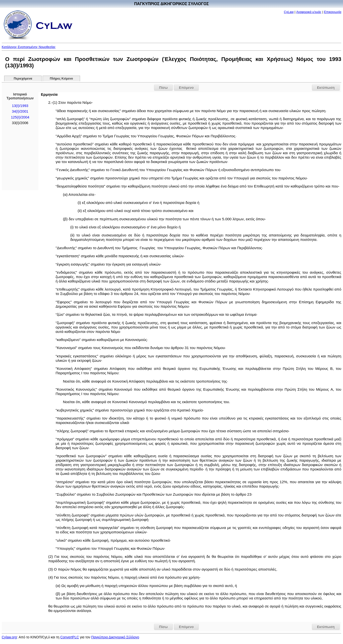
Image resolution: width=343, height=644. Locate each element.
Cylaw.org (9, 637)
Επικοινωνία (333, 12)
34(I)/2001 (20, 111)
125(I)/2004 (20, 117)
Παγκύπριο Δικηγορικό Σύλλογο (115, 637)
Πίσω (163, 88)
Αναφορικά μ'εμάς (309, 12)
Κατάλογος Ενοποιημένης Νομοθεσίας (29, 47)
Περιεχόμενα (23, 79)
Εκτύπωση (326, 88)
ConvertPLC (70, 637)
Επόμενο (186, 88)
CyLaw (289, 12)
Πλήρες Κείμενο (62, 79)
